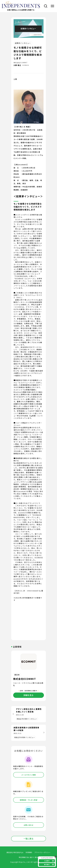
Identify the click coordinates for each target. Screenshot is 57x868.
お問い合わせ (29, 825)
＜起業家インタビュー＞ (28, 196)
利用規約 (29, 852)
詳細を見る (29, 695)
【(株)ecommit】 (21, 165)
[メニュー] (52, 6)
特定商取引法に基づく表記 (28, 857)
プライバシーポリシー (42, 852)
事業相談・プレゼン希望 (29, 800)
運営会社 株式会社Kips (15, 852)
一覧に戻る (29, 839)
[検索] (45, 6)
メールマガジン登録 (29, 775)
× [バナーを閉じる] (56, 857)
